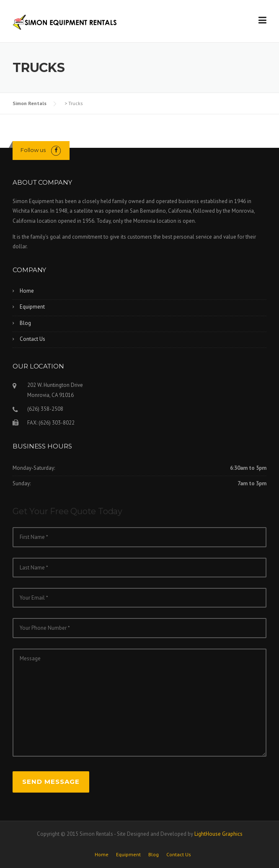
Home (27, 291)
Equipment (32, 307)
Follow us (33, 150)
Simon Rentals (30, 103)
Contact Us (32, 339)
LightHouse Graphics (218, 834)
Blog (25, 323)
